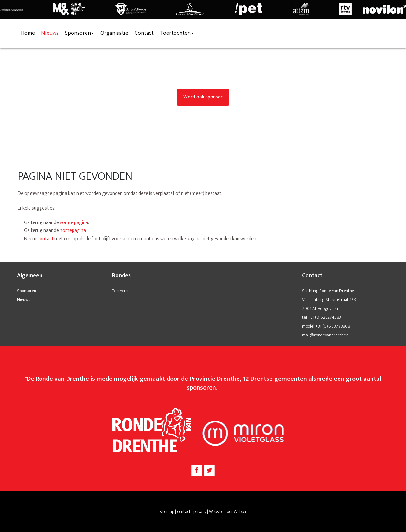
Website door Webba (228, 512)
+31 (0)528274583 (324, 317)
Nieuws (50, 33)
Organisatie (114, 33)
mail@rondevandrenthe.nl (326, 335)
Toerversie (121, 291)
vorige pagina (74, 223)
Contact (144, 33)
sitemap (167, 512)
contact (45, 239)
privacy (200, 512)
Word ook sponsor (203, 97)
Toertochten (175, 33)
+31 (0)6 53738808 (333, 326)
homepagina (73, 231)
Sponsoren (78, 33)
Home (28, 33)
